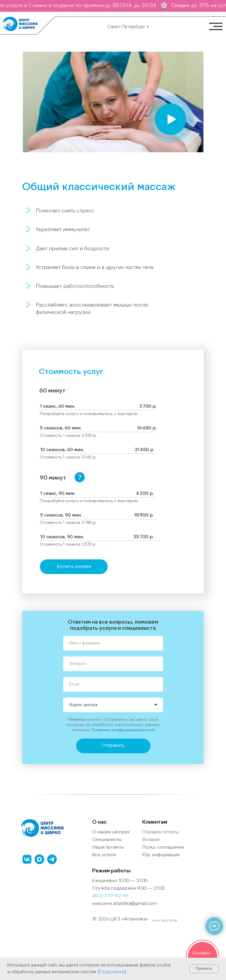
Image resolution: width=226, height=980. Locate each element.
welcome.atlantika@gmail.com (125, 904)
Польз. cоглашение (163, 847)
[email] (113, 684)
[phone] (113, 664)
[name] (113, 643)
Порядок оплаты (160, 832)
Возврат (151, 840)
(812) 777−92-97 (110, 896)
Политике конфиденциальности (123, 730)
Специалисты (107, 840)
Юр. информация (161, 855)
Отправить (113, 746)
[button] (170, 119)
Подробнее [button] (112, 972)
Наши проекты (108, 847)
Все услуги (104, 855)
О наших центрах (111, 832)
